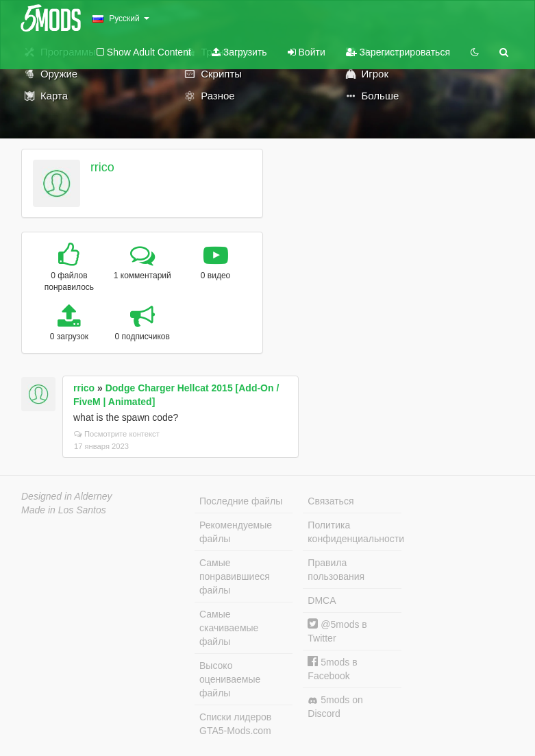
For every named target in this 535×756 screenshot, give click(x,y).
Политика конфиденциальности (354, 532)
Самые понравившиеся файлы (235, 576)
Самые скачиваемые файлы (229, 628)
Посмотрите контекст (117, 434)
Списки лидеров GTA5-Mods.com (235, 724)
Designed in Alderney (67, 496)
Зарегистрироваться (398, 52)
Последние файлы (241, 501)
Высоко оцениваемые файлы (230, 679)
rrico (102, 167)
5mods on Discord (335, 707)
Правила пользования (336, 570)
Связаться (331, 501)
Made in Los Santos (64, 510)
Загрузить (239, 52)
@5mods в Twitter (337, 631)
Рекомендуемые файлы (236, 532)
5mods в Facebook (332, 669)
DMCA (322, 600)
